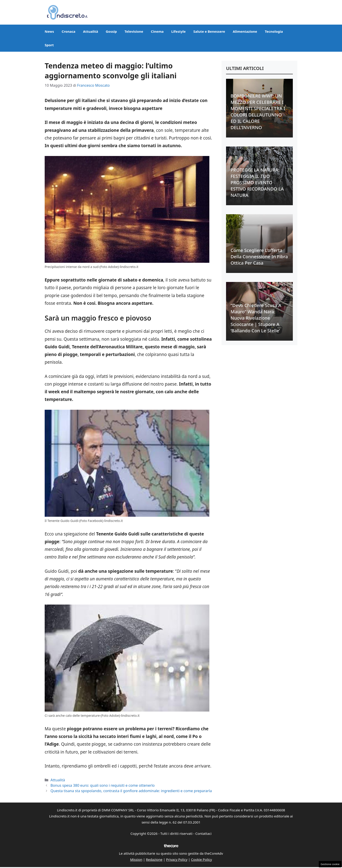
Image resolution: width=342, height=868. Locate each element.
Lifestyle (178, 31)
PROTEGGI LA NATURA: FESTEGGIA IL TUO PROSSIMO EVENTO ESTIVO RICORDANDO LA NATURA (257, 183)
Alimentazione (245, 31)
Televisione (134, 31)
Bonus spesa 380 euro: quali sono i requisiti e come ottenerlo (103, 785)
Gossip (111, 31)
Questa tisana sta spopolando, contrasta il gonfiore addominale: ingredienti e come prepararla (131, 791)
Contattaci (203, 833)
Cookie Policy (202, 859)
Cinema (157, 31)
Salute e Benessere (209, 31)
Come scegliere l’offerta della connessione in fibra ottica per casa (259, 257)
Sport (49, 45)
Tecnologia (274, 31)
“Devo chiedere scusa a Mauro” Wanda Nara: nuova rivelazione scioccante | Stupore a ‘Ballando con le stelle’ (256, 318)
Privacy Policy (177, 859)
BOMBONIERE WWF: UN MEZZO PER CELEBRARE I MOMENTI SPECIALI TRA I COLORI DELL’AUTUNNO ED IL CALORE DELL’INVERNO (258, 112)
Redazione (154, 859)
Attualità (91, 31)
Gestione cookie (330, 864)
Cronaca (68, 31)
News (49, 31)
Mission (136, 859)
